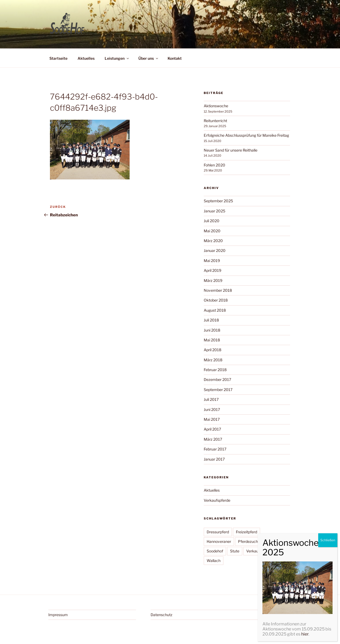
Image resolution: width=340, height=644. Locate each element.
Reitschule (275, 541)
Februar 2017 (215, 449)
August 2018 (215, 310)
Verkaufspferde (217, 500)
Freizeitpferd (246, 532)
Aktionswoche (216, 106)
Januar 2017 (214, 459)
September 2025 (218, 201)
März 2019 (213, 280)
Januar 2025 (214, 211)
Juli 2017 (211, 399)
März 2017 (213, 439)
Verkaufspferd (258, 551)
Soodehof (215, 551)
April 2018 (212, 350)
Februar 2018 (215, 370)
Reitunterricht (215, 121)
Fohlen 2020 (214, 165)
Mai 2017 (212, 419)
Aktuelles (86, 58)
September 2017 (218, 390)
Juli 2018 (211, 320)
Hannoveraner (219, 541)
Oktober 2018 (216, 300)
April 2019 (212, 270)
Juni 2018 (212, 330)
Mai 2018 (212, 340)
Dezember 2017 (217, 379)
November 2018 (218, 290)
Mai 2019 (212, 261)
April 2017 (212, 429)
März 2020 (213, 241)
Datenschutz (161, 615)
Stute (235, 551)
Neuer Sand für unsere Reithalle (231, 150)
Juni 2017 (212, 409)
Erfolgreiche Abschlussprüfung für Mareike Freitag (246, 135)
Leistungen (117, 58)
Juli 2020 (212, 221)
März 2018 (213, 360)
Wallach (214, 561)
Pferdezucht (249, 541)
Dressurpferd (218, 532)
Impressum (58, 615)
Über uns (149, 58)
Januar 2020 (215, 250)
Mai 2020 (212, 231)
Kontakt (175, 58)
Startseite (58, 58)
